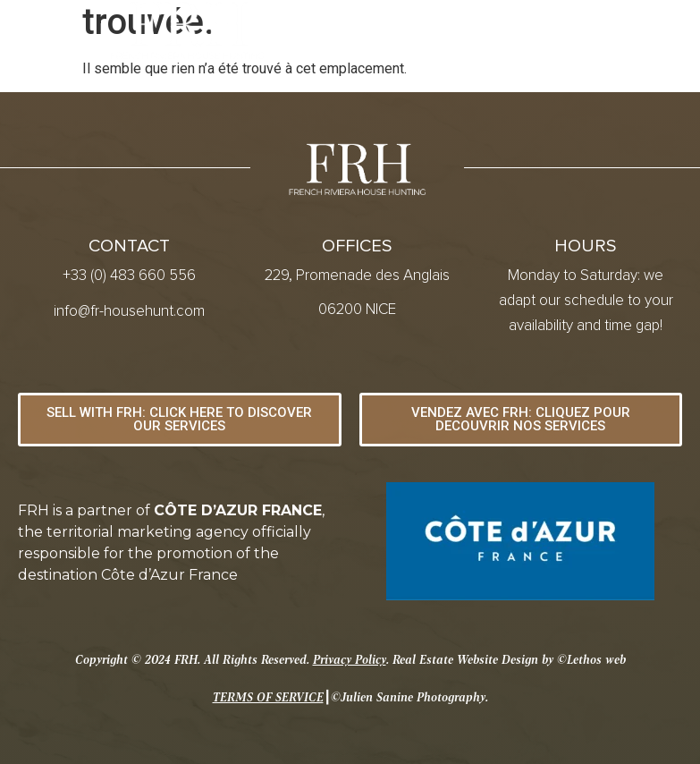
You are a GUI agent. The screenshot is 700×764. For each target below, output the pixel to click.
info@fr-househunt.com (129, 312)
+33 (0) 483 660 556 (129, 276)
